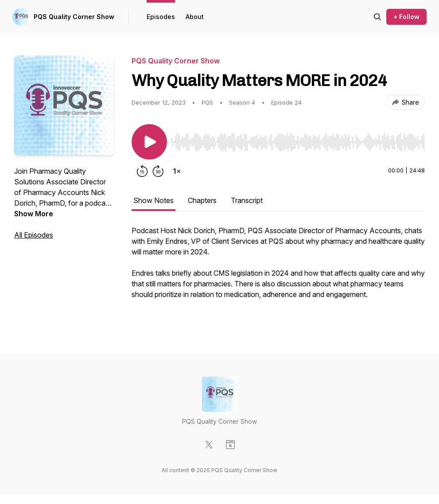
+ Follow (406, 17)
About (195, 17)
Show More (34, 214)
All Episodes (34, 235)
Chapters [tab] (202, 200)
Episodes (161, 17)
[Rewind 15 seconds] (142, 171)
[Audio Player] (298, 140)
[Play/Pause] (149, 142)
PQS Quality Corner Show (74, 17)
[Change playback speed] (177, 171)
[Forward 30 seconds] (158, 171)
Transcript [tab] (247, 200)
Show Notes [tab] (153, 200)
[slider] (298, 142)
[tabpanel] (278, 272)
